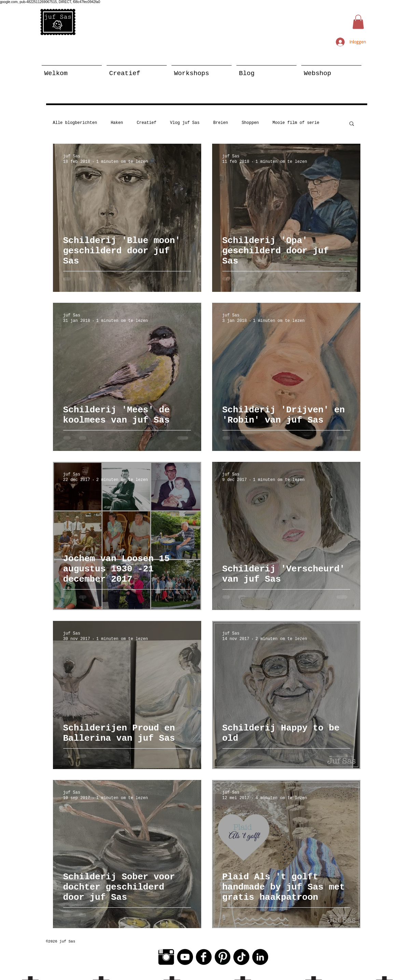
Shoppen (250, 123)
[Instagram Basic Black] (166, 957)
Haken (117, 123)
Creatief (147, 123)
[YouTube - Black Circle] (185, 957)
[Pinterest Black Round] (223, 957)
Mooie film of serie (296, 123)
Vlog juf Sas (185, 123)
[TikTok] (241, 957)
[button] (358, 22)
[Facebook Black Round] (204, 957)
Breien (221, 123)
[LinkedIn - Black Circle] (260, 957)
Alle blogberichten (75, 123)
